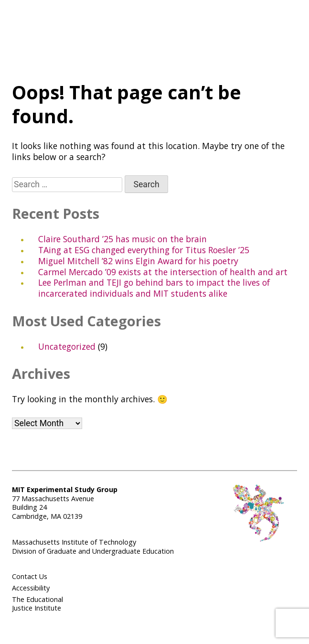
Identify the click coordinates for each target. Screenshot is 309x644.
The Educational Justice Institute (37, 604)
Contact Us (30, 576)
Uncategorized (67, 346)
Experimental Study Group (40, 29)
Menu (161, 36)
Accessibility (31, 588)
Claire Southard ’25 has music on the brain (123, 239)
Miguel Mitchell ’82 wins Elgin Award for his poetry (138, 261)
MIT (267, 34)
